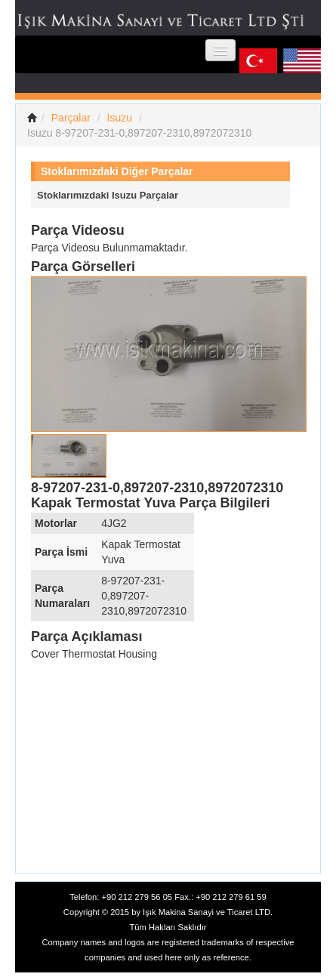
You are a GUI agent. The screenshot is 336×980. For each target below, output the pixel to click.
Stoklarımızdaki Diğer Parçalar (117, 171)
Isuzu (120, 118)
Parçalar (71, 118)
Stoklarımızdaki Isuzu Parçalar (108, 195)
